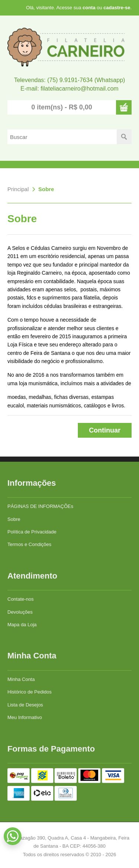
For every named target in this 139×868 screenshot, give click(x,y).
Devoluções (20, 612)
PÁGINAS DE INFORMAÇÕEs (40, 506)
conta (89, 8)
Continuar (105, 430)
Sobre (46, 189)
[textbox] (62, 137)
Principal (18, 189)
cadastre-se (117, 8)
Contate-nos (21, 599)
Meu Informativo (25, 717)
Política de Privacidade (32, 532)
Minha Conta (21, 679)
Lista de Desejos (25, 705)
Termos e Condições (29, 544)
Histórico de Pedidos (29, 692)
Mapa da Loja (22, 625)
